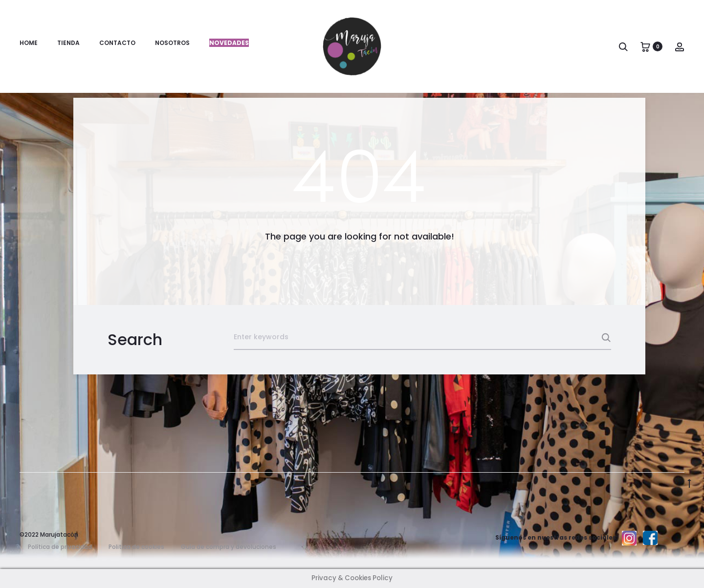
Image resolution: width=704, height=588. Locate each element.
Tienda (68, 43)
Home (29, 43)
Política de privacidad (60, 547)
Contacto (117, 43)
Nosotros (172, 43)
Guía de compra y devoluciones (229, 547)
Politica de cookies (136, 547)
